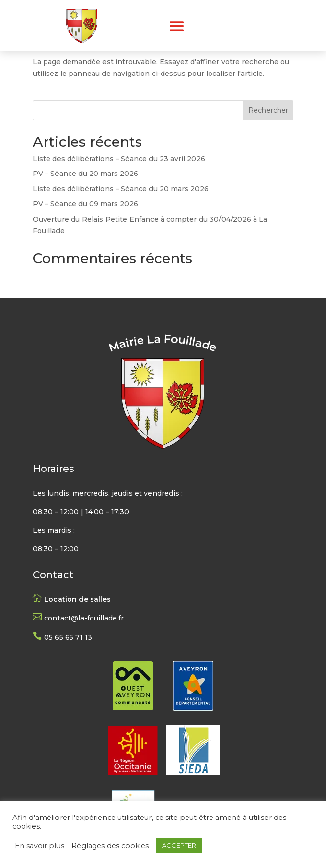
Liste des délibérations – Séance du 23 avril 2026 (119, 159)
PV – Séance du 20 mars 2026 (85, 174)
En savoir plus (39, 846)
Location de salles (77, 599)
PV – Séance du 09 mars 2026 (85, 204)
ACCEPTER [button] (179, 845)
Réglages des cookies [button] (110, 846)
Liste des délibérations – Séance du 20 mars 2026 (121, 189)
